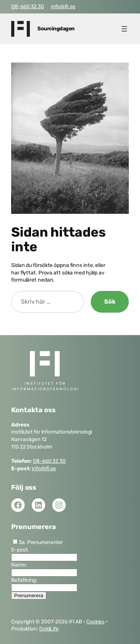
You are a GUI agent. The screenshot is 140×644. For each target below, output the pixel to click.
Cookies (95, 622)
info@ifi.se (63, 7)
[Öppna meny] (124, 29)
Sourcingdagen (56, 29)
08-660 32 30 (28, 7)
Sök (110, 302)
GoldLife (49, 629)
